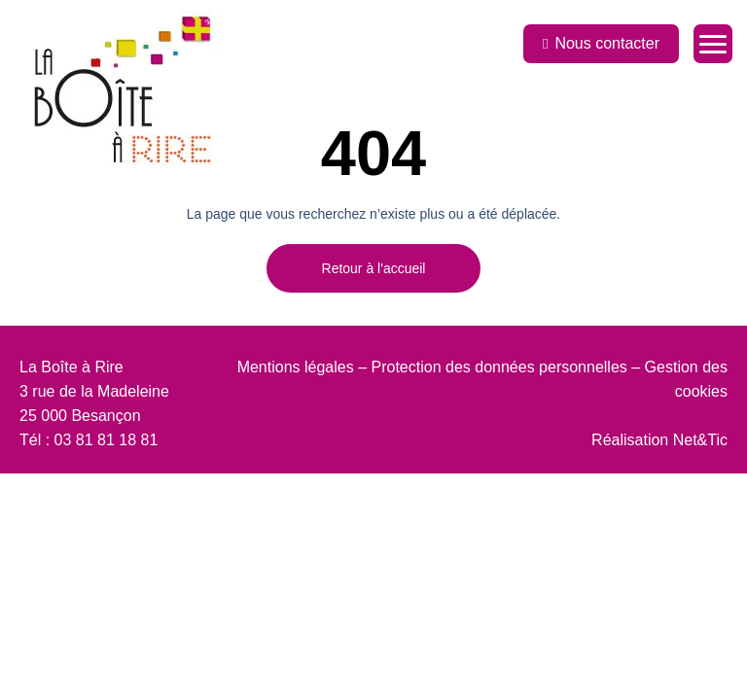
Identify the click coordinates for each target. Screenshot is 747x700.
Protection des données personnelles (499, 367)
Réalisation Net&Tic (659, 440)
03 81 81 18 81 (107, 440)
